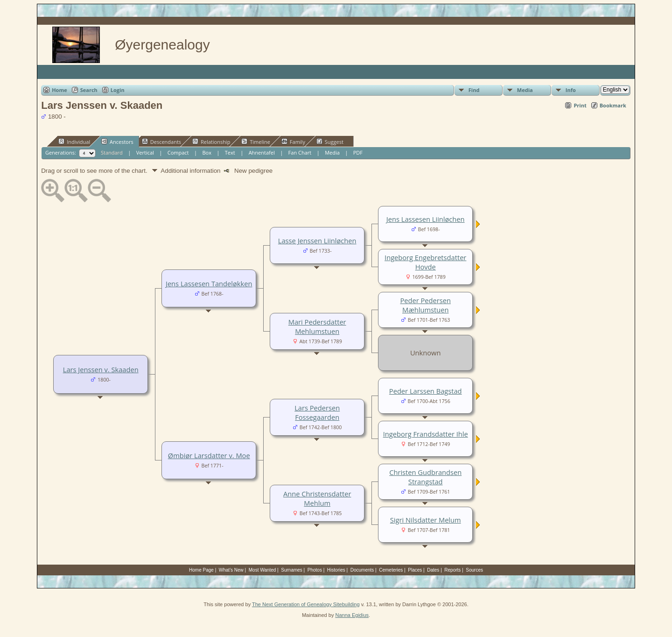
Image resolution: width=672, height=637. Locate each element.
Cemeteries (391, 570)
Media (525, 90)
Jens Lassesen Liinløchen (426, 219)
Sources (474, 570)
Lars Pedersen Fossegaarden (317, 412)
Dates (433, 570)
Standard (112, 152)
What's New (231, 570)
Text (230, 152)
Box (206, 152)
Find (474, 90)
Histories (336, 570)
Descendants (161, 142)
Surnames (292, 570)
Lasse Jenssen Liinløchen (317, 241)
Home (59, 90)
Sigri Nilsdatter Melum (426, 520)
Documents (362, 570)
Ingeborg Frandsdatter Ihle (426, 434)
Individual (74, 142)
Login (118, 90)
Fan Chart (300, 152)
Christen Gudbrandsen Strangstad (425, 477)
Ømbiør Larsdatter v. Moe (209, 455)
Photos (315, 570)
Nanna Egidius (352, 615)
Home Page (201, 570)
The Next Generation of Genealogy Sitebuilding (306, 604)
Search (89, 90)
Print (580, 105)
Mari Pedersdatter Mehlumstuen (317, 326)
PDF (358, 152)
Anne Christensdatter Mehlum (317, 498)
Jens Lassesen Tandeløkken (209, 283)
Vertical (145, 152)
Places (415, 570)
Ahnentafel (262, 152)
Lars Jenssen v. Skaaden (101, 369)
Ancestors (117, 142)
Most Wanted (262, 570)
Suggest (330, 142)
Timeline (256, 142)
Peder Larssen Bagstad (426, 391)
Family (293, 142)
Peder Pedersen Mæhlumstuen (425, 305)
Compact (178, 152)
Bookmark (613, 105)
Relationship (211, 142)
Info (571, 90)
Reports (452, 570)
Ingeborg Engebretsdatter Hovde (425, 262)
